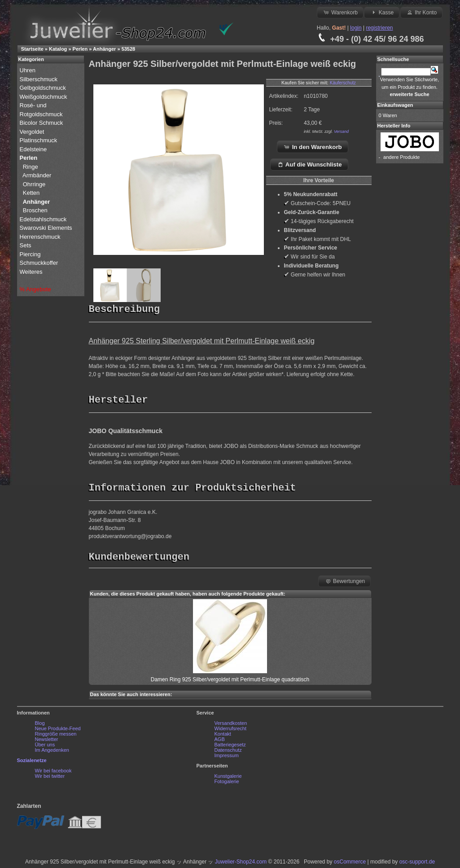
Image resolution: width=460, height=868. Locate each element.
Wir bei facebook (53, 773)
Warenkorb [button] (340, 12)
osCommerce (350, 864)
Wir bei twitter (50, 778)
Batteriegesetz (230, 747)
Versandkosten (231, 725)
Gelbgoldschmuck (44, 88)
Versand (341, 132)
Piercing (30, 254)
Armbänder (37, 175)
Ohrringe (34, 184)
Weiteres (32, 272)
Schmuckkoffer (39, 263)
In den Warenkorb (313, 147)
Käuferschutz (343, 83)
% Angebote (35, 289)
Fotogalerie (227, 784)
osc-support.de (417, 864)
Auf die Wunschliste (309, 164)
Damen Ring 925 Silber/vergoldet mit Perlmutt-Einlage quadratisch (230, 682)
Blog (40, 725)
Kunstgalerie (228, 778)
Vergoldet (33, 132)
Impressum (227, 758)
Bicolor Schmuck (42, 123)
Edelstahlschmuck (43, 219)
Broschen (35, 210)
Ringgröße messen (56, 736)
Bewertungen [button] (345, 583)
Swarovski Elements (46, 228)
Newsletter (47, 741)
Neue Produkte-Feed (58, 731)
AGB (220, 741)
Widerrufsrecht (231, 731)
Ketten (31, 193)
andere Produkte (401, 157)
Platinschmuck (39, 140)
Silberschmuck (39, 79)
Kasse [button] (382, 12)
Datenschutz (228, 752)
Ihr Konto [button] (421, 12)
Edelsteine (34, 149)
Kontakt (223, 736)
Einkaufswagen (395, 105)
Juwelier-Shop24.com (241, 864)
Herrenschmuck (41, 237)
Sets (26, 245)
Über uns (45, 747)
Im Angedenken (52, 752)
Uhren (28, 70)
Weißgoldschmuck (44, 97)
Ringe (31, 167)
